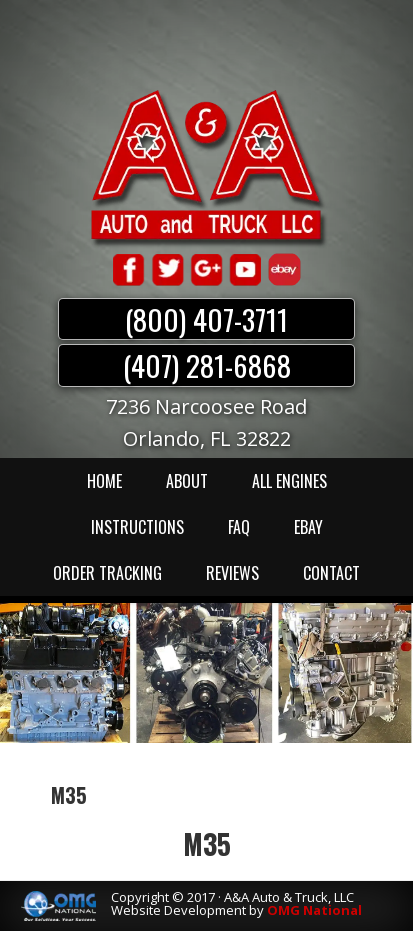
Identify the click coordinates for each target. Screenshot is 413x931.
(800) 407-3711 (206, 319)
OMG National (314, 910)
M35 (207, 843)
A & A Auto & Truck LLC (207, 167)
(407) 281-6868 (207, 365)
